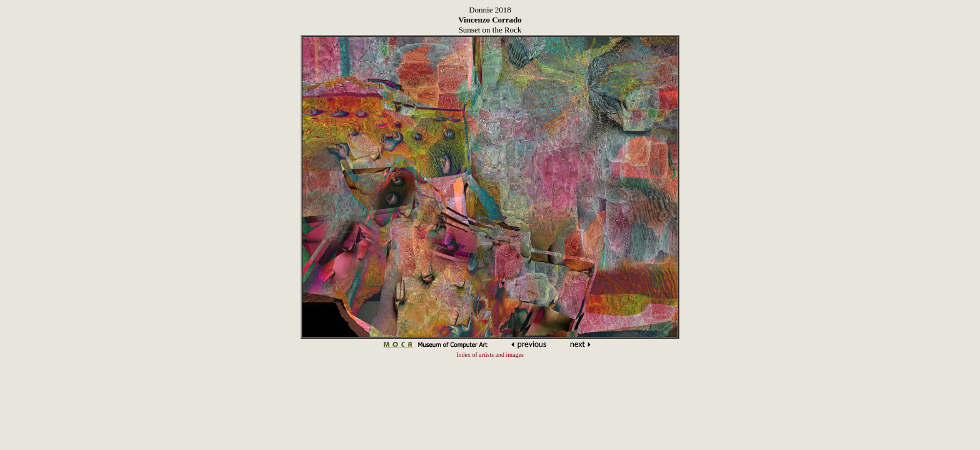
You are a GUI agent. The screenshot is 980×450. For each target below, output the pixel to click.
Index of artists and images (490, 355)
